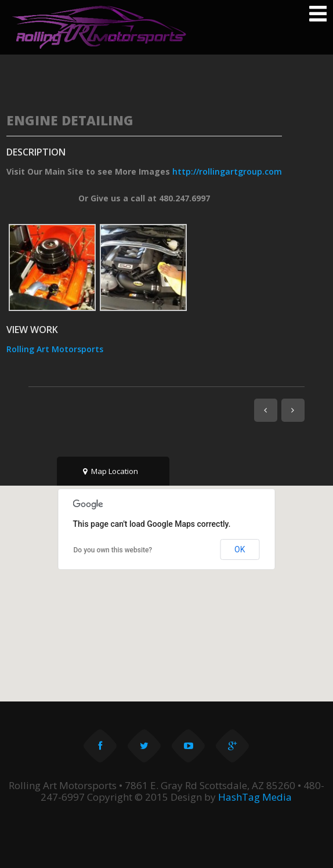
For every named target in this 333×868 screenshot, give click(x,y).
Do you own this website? (113, 550)
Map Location (111, 471)
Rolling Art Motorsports (55, 349)
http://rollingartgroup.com (227, 171)
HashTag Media (255, 797)
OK (240, 549)
